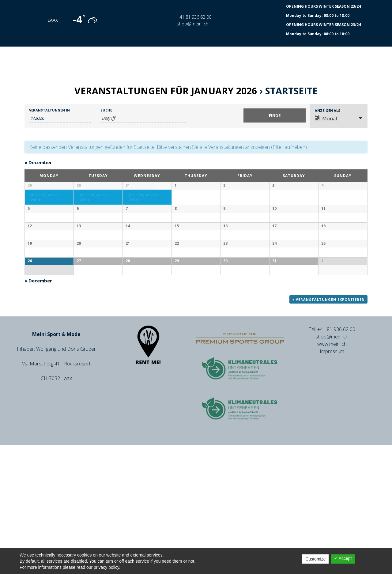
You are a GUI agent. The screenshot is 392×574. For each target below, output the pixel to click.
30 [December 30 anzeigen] (79, 185)
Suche (106, 110)
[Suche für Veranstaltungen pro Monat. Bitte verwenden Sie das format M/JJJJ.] (60, 118)
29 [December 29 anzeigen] (30, 185)
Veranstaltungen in (49, 110)
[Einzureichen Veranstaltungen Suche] (275, 115)
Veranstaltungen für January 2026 (166, 91)
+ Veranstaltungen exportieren (328, 429)
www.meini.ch (332, 474)
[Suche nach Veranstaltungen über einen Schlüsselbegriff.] (143, 118)
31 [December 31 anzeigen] (128, 185)
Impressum (332, 481)
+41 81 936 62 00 (194, 17)
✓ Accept (343, 558)
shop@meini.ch (192, 24)
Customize (315, 559)
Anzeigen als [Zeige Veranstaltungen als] (328, 110)
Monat (326, 119)
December (38, 162)
